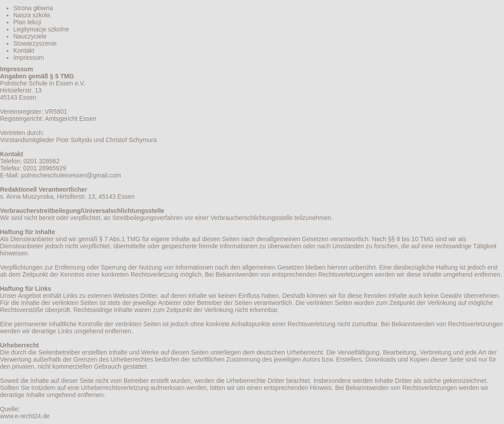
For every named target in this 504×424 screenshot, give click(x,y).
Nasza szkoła (32, 15)
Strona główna (33, 8)
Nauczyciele (30, 36)
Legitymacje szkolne (41, 29)
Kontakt (24, 50)
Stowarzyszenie (35, 43)
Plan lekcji (27, 22)
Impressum (29, 58)
